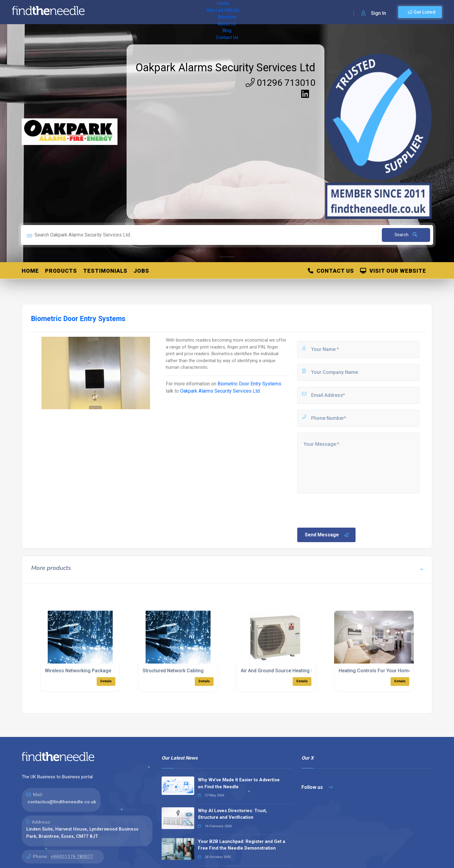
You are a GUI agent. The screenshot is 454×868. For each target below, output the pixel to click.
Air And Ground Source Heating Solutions (286, 671)
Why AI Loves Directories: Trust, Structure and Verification (232, 814)
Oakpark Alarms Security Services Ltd (225, 68)
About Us (199, 12)
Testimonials (105, 271)
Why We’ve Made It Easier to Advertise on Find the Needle (239, 783)
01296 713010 (280, 83)
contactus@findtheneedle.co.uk (62, 802)
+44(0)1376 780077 (72, 857)
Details (106, 681)
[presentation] (342, 510)
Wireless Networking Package (78, 671)
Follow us (317, 787)
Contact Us (244, 12)
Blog (221, 12)
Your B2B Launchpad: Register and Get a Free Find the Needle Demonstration (241, 845)
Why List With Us (138, 12)
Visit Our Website (393, 271)
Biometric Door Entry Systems (249, 384)
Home (107, 12)
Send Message (327, 535)
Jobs (141, 271)
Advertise (172, 12)
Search (406, 235)
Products (61, 271)
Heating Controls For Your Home (375, 671)
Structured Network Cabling (173, 671)
